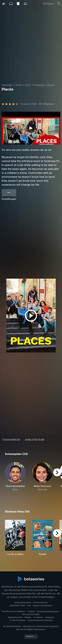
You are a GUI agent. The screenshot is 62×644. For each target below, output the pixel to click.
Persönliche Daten (31, 614)
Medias (28, 617)
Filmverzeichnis (40, 603)
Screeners (38, 617)
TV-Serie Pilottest (17, 620)
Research (50, 617)
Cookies (31, 611)
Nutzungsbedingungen (48, 611)
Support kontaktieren (43, 605)
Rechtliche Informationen (13, 611)
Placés (51, 85)
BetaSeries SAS (15, 617)
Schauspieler (11, 440)
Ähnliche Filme (35, 440)
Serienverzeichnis (23, 603)
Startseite (7, 85)
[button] (15, 478)
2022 (28, 85)
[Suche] (59, 4)
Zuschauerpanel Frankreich (40, 620)
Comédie (39, 85)
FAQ (29, 605)
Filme (18, 85)
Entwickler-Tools (17, 605)
